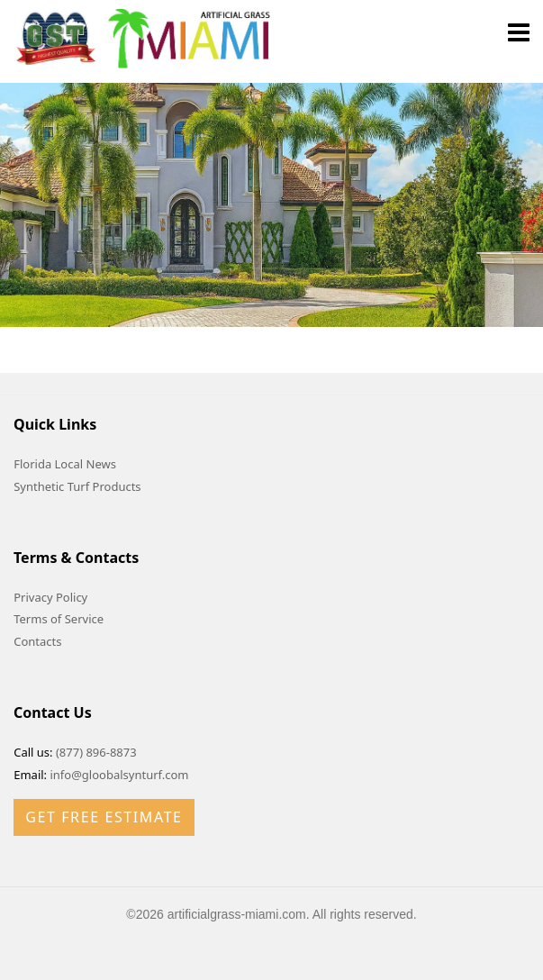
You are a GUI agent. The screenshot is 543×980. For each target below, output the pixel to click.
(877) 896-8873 (96, 752)
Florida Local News (65, 464)
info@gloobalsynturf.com (119, 775)
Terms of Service (59, 619)
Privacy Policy (50, 597)
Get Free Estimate (104, 817)
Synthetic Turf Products (77, 486)
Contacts (37, 641)
